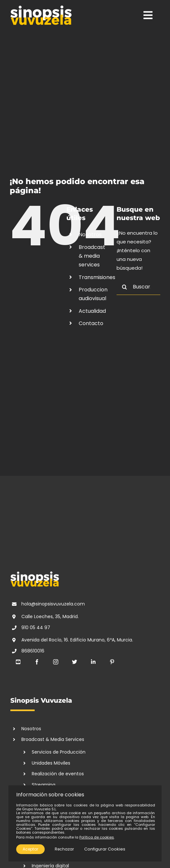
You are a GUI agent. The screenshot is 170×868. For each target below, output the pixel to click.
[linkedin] (93, 662)
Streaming (44, 785)
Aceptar (30, 849)
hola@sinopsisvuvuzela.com (53, 604)
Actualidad (92, 311)
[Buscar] (125, 287)
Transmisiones (97, 277)
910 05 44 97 (36, 628)
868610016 (33, 651)
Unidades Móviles (51, 763)
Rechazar (64, 849)
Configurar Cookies (105, 849)
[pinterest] (112, 662)
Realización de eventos (58, 774)
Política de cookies (97, 837)
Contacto (91, 323)
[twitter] (74, 662)
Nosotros (90, 235)
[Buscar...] (138, 287)
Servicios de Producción (59, 752)
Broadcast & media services (92, 256)
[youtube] (18, 662)
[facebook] (37, 662)
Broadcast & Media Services (53, 739)
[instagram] (56, 662)
